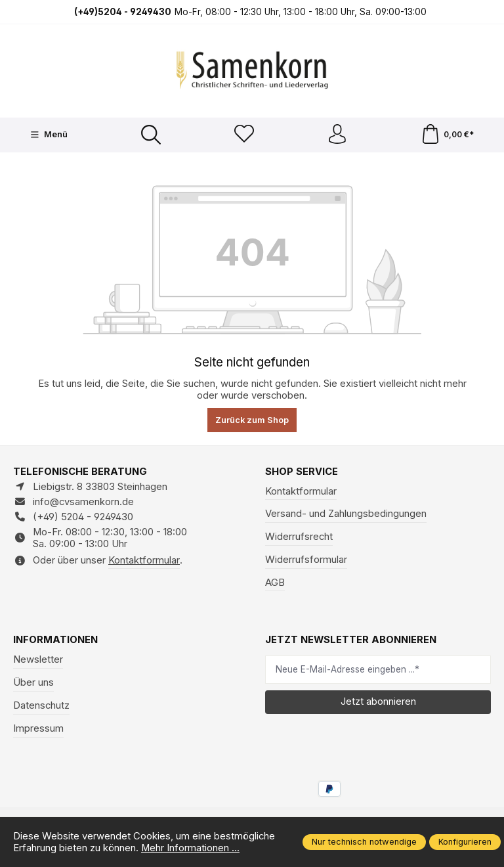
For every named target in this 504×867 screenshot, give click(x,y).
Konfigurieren (465, 842)
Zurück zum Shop (252, 420)
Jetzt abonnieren (378, 701)
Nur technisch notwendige (364, 842)
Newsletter (38, 659)
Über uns (33, 682)
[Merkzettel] (244, 135)
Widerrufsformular (306, 560)
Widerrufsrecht (299, 537)
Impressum (38, 728)
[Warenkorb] (447, 135)
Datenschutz (41, 705)
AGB (275, 583)
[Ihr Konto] (337, 135)
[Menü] (49, 135)
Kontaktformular (144, 560)
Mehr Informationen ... (190, 848)
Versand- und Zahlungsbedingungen (346, 514)
